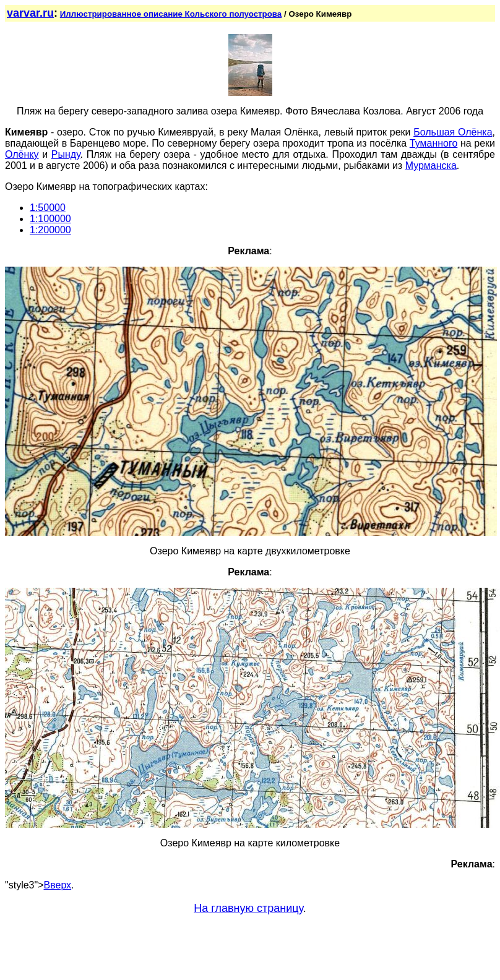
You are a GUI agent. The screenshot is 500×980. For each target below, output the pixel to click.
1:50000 (48, 208)
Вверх (58, 885)
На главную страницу (248, 908)
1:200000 (50, 230)
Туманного (434, 143)
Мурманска (431, 165)
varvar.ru (30, 13)
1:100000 (50, 219)
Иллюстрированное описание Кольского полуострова (171, 14)
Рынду (66, 154)
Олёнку (22, 154)
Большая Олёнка (453, 132)
